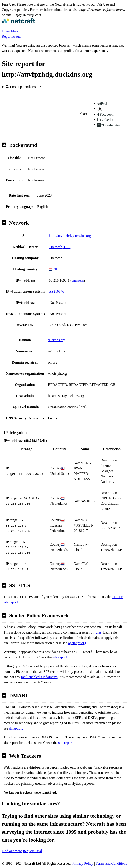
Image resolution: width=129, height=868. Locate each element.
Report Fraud (11, 36)
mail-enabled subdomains (39, 677)
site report (60, 657)
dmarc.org (16, 728)
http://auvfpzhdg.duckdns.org (70, 236)
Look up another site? (23, 87)
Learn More (10, 31)
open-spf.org (77, 643)
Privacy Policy (83, 863)
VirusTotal (77, 281)
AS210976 (56, 291)
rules (98, 632)
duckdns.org (57, 340)
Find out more (12, 851)
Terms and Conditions (111, 863)
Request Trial (32, 851)
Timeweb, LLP (60, 247)
